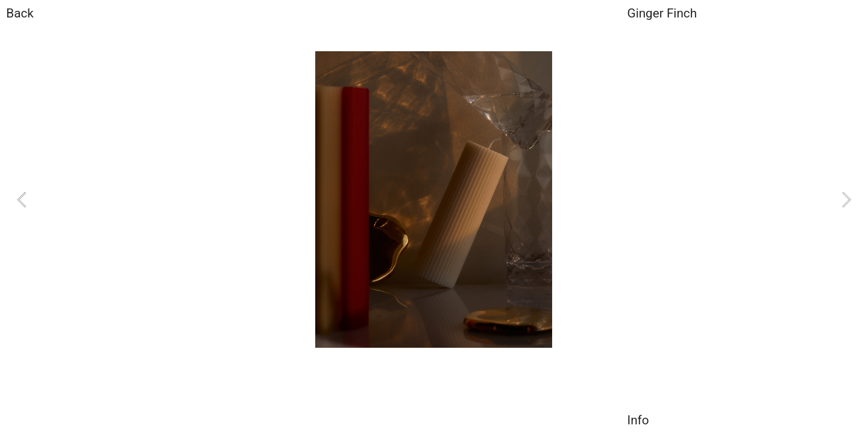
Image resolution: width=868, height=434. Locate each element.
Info (638, 420)
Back (20, 13)
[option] (434, 200)
